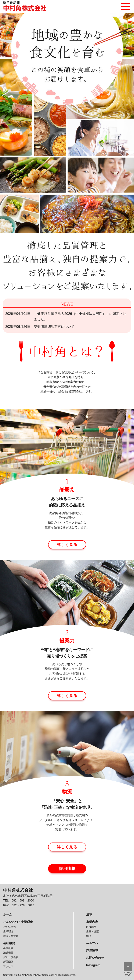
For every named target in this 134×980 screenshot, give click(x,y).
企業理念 (8, 931)
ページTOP (128, 974)
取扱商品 (91, 927)
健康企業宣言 (11, 936)
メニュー (126, 5)
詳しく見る (67, 545)
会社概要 (9, 943)
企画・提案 (93, 931)
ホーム (8, 914)
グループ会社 (11, 957)
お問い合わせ (95, 958)
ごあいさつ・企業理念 (18, 922)
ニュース (92, 943)
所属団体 (8, 962)
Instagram (93, 965)
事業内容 (92, 922)
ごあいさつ (10, 927)
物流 (89, 936)
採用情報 (67, 869)
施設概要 (8, 953)
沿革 (89, 914)
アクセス (8, 966)
